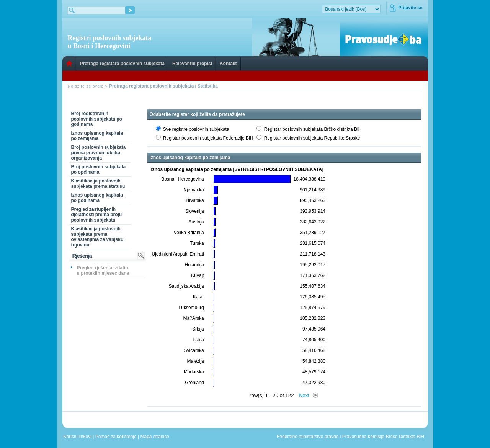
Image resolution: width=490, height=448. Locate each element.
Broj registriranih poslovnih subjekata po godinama (97, 119)
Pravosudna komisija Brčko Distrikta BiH (383, 437)
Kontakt (228, 64)
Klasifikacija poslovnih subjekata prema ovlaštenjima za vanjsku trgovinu (97, 237)
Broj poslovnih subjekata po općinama (99, 169)
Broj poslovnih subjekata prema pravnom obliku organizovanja (99, 153)
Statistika (208, 86)
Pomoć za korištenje (117, 437)
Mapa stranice (156, 437)
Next (304, 395)
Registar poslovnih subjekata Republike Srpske (312, 138)
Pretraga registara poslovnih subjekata (122, 64)
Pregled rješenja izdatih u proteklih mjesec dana (103, 270)
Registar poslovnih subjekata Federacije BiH (208, 138)
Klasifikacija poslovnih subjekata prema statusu (98, 184)
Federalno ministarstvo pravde (308, 437)
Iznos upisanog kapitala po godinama (97, 198)
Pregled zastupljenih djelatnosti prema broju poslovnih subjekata (97, 215)
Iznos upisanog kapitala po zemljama (97, 136)
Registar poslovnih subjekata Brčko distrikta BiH (313, 129)
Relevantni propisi (192, 64)
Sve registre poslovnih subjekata (196, 129)
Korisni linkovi (78, 437)
